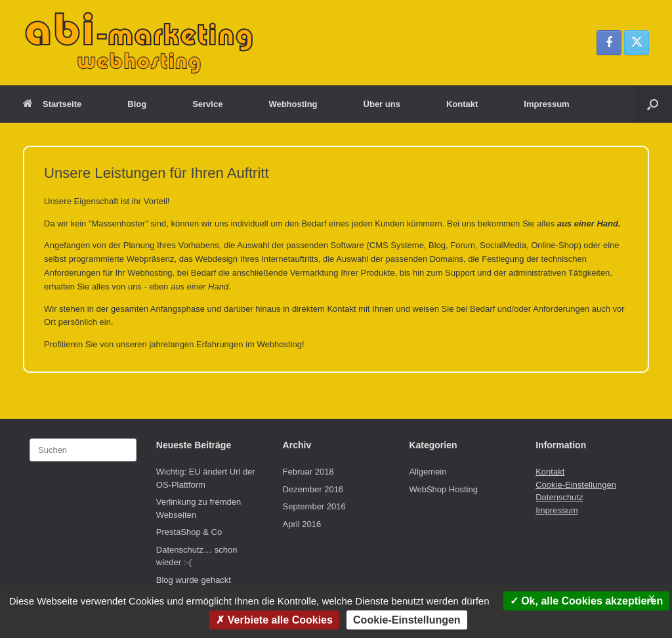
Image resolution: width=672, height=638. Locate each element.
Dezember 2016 (313, 489)
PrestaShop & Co (189, 532)
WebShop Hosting (443, 489)
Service (207, 104)
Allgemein (428, 472)
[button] (653, 104)
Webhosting (293, 104)
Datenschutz (559, 497)
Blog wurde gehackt (194, 580)
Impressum (546, 104)
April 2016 (302, 524)
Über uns (382, 104)
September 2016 (314, 506)
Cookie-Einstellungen (576, 485)
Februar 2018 (308, 472)
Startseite (52, 104)
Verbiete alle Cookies (274, 620)
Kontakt (462, 104)
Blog (137, 104)
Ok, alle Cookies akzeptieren (587, 601)
